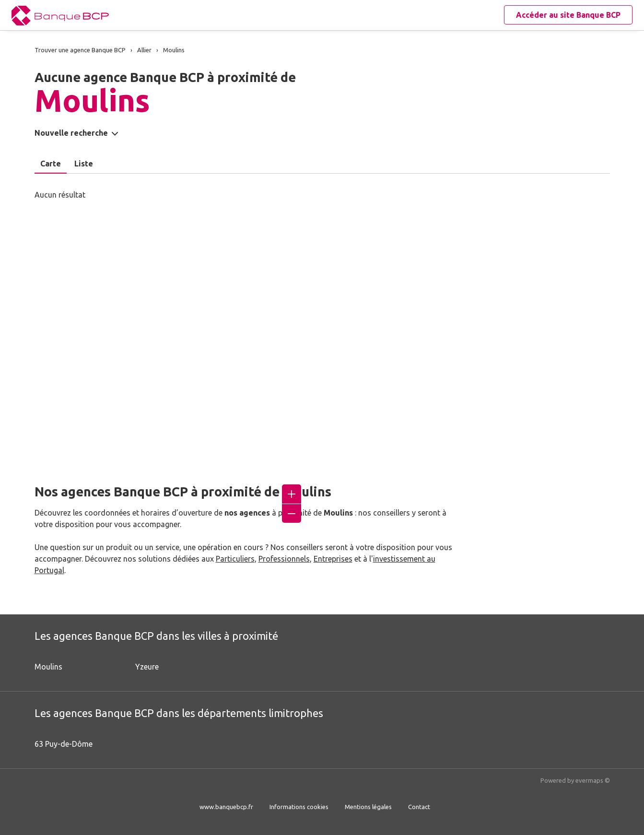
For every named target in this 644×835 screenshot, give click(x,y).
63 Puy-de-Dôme (64, 744)
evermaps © (593, 780)
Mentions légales (368, 807)
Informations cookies (299, 807)
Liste (84, 164)
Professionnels (284, 559)
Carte (51, 164)
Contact (419, 807)
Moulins (48, 667)
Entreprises (333, 559)
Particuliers (235, 559)
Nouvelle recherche (71, 133)
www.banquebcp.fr (226, 807)
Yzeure (147, 667)
